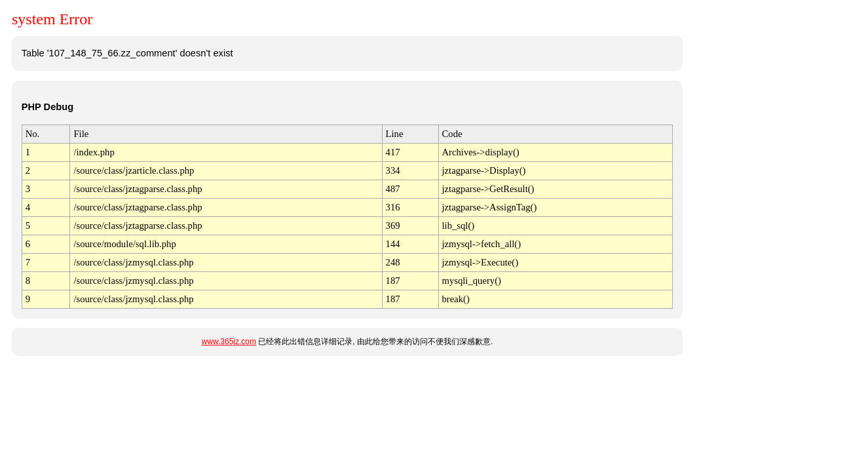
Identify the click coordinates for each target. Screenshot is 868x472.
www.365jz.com (229, 342)
